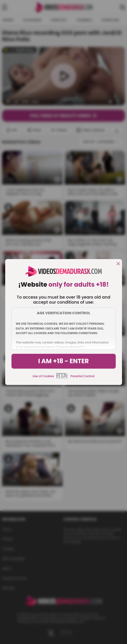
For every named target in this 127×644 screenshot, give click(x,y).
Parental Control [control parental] (82, 376)
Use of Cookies (43, 376)
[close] (118, 264)
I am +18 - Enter (63, 361)
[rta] (62, 378)
